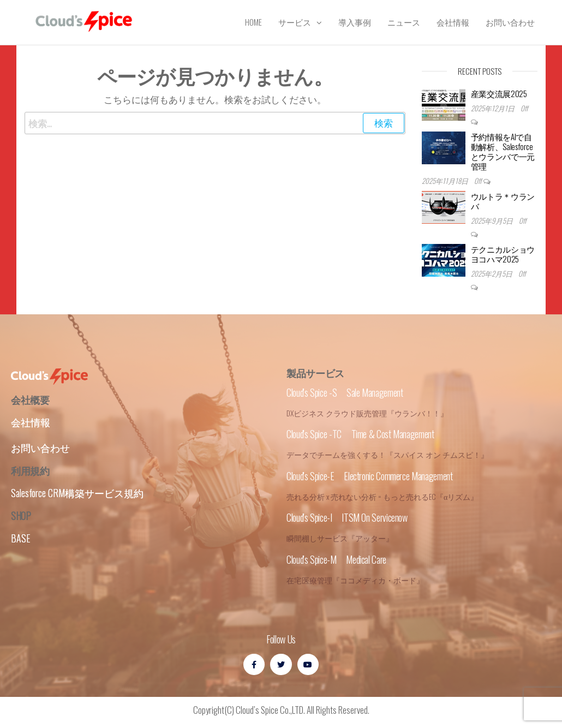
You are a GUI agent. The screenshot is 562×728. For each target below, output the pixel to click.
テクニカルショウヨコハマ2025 (503, 254)
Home (253, 22)
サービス (295, 22)
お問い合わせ (510, 22)
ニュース (404, 22)
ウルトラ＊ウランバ (503, 201)
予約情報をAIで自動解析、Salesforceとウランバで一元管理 (503, 151)
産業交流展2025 (499, 93)
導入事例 (355, 22)
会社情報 (453, 22)
